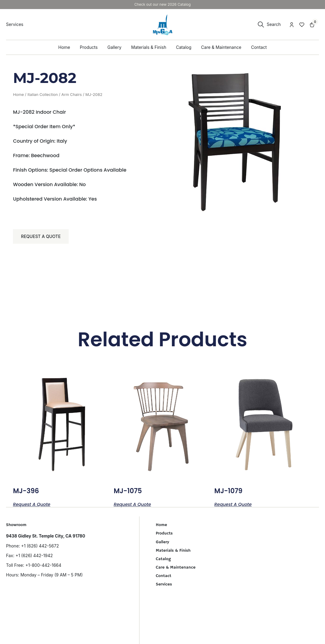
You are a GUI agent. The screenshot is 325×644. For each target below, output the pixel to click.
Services (164, 586)
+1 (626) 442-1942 (34, 557)
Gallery (162, 544)
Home (18, 95)
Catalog (163, 561)
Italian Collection (43, 95)
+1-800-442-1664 (43, 567)
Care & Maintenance (176, 569)
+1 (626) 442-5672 (40, 548)
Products (164, 535)
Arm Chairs (72, 95)
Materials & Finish (173, 552)
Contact (163, 578)
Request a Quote (42, 237)
